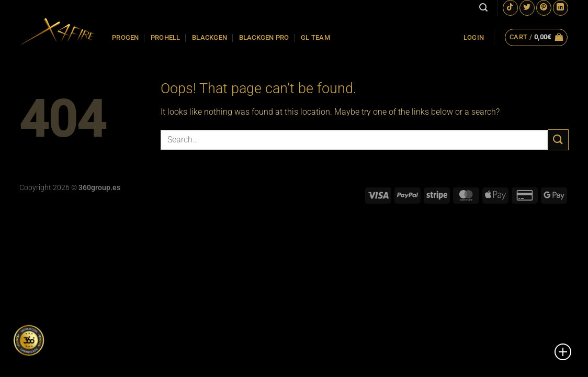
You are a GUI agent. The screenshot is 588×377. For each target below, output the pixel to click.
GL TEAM (315, 37)
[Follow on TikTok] (510, 8)
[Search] (483, 8)
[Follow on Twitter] (527, 8)
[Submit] (558, 140)
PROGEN (126, 37)
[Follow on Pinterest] (544, 8)
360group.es (99, 188)
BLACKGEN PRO (264, 37)
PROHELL (166, 37)
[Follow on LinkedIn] (561, 8)
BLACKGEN (210, 37)
